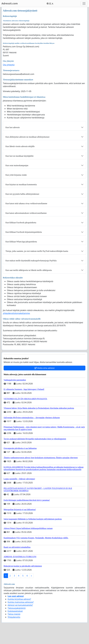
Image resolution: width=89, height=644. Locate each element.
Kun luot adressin (13, 127)
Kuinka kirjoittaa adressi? (19, 599)
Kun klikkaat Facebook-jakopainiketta (21, 223)
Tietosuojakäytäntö (17, 608)
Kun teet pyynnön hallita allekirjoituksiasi (22, 194)
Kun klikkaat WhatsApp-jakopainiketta (21, 242)
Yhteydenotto (14, 617)
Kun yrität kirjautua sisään (16, 175)
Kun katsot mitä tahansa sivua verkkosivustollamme (26, 203)
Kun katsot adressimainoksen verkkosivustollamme (26, 213)
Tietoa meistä (14, 614)
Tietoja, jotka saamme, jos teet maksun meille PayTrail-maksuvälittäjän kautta (37, 251)
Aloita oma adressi (45, 368)
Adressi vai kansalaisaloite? (20, 605)
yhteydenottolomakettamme (16, 313)
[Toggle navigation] (84, 3)
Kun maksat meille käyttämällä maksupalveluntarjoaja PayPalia (31, 261)
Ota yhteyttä (9, 65)
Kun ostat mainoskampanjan (17, 165)
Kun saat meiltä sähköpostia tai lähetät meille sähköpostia (29, 270)
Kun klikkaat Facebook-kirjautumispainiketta (24, 232)
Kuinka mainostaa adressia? (21, 602)
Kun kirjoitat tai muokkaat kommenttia (21, 185)
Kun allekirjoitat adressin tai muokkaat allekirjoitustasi (27, 137)
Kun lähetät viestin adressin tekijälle (20, 146)
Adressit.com (10, 3)
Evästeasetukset (15, 611)
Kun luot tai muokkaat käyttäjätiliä (19, 156)
